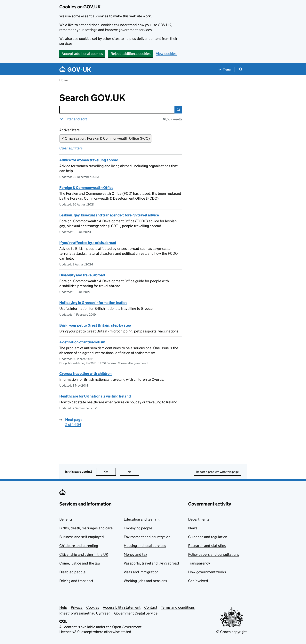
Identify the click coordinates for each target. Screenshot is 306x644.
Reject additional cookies (131, 54)
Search (177, 110)
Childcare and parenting (79, 546)
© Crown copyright (231, 632)
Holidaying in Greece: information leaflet (93, 303)
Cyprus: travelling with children (85, 374)
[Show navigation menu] (225, 69)
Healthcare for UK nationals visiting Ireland (95, 396)
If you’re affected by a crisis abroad (88, 243)
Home (63, 80)
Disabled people (72, 572)
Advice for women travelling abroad (89, 160)
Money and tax (135, 554)
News (193, 528)
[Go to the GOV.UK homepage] (75, 69)
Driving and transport (76, 581)
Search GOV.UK (105, 98)
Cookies (93, 607)
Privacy (77, 607)
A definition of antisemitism (82, 342)
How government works (207, 572)
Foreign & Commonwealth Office (86, 188)
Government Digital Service (136, 613)
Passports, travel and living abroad (151, 563)
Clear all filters (71, 148)
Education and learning (142, 519)
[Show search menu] (241, 69)
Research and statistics (207, 546)
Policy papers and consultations (214, 554)
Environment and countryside (147, 537)
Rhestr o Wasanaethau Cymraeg (85, 613)
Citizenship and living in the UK (84, 554)
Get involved (198, 581)
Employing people (138, 528)
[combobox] (117, 110)
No (133, 472)
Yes (110, 472)
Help (63, 607)
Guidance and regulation (208, 537)
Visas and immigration (141, 572)
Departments (199, 519)
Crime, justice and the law (80, 563)
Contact (151, 607)
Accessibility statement (122, 607)
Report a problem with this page (217, 472)
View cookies (166, 54)
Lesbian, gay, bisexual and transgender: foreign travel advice (109, 215)
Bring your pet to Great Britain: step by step (95, 325)
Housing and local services (145, 546)
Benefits (66, 519)
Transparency (199, 563)
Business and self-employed (82, 537)
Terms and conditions (178, 607)
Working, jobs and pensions (145, 581)
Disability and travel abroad (82, 275)
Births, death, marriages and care (86, 528)
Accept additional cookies (82, 54)
